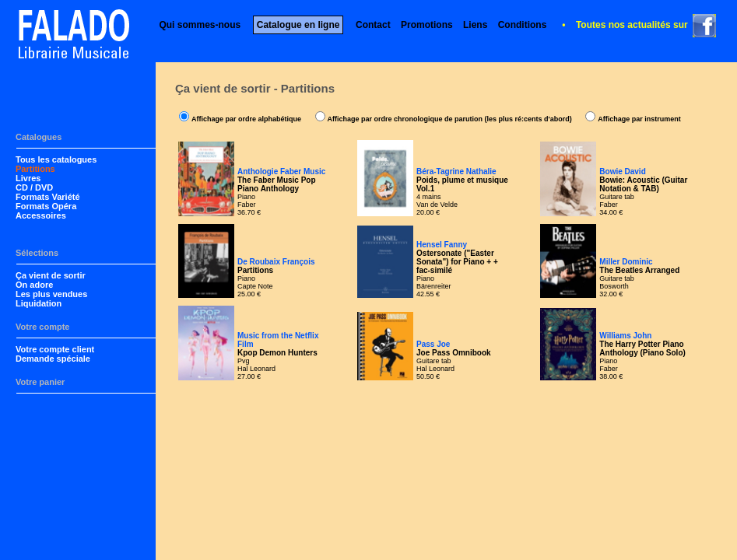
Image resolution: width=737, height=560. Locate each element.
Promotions (427, 25)
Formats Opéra (46, 206)
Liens (475, 25)
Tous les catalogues (56, 159)
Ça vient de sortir (51, 275)
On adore (34, 285)
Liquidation (39, 303)
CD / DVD (34, 187)
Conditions (523, 25)
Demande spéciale (53, 359)
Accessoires (41, 215)
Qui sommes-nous (200, 25)
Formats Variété (48, 197)
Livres (28, 178)
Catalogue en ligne (298, 25)
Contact (373, 25)
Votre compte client (55, 349)
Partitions (35, 169)
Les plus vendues (51, 294)
